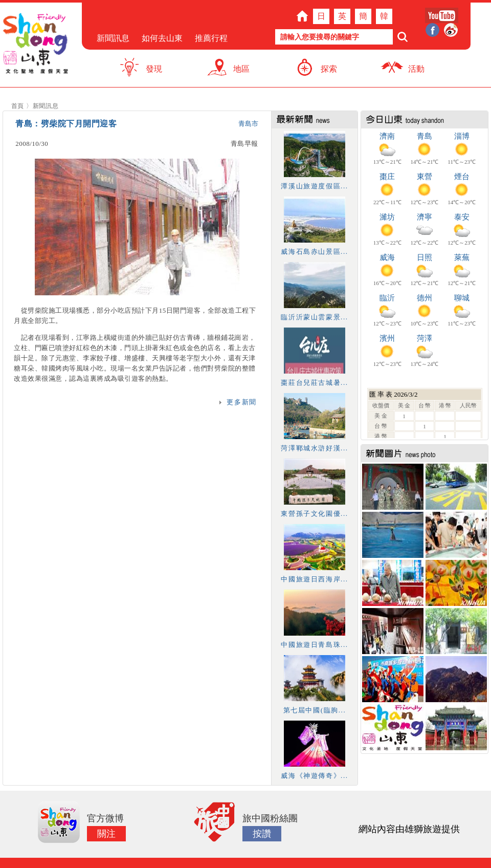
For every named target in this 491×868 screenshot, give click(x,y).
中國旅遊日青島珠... (314, 645)
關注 (106, 834)
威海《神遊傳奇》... (314, 776)
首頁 (18, 106)
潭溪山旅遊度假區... (314, 186)
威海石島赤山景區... (314, 252)
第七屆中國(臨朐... (315, 710)
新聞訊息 (113, 38)
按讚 (262, 834)
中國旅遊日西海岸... (314, 579)
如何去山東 (162, 38)
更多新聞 (241, 402)
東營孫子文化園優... (314, 514)
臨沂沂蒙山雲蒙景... (314, 317)
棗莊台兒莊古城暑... (314, 383)
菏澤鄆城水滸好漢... (314, 448)
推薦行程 (211, 38)
